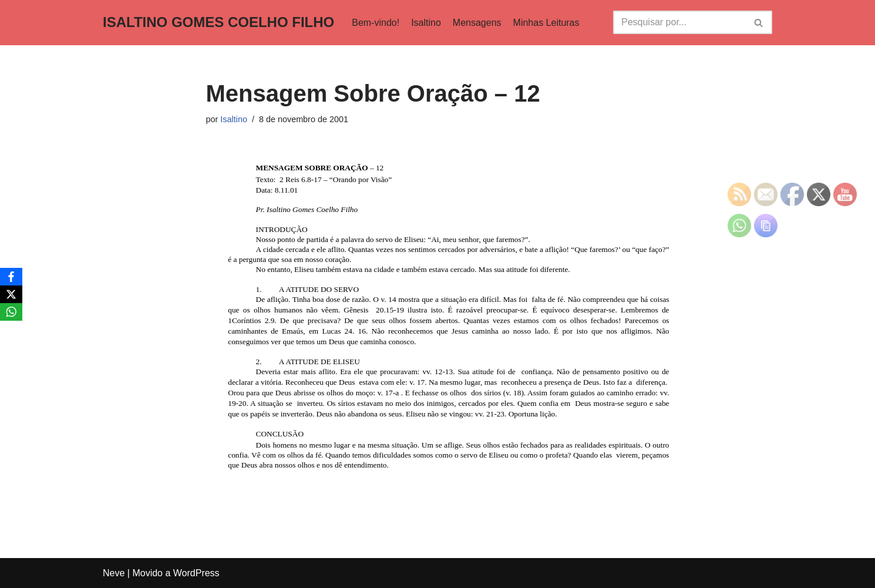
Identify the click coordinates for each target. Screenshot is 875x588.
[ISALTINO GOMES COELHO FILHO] (218, 23)
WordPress (196, 573)
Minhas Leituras (546, 23)
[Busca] (679, 22)
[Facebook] (11, 277)
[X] (11, 294)
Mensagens (477, 23)
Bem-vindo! (376, 23)
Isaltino (426, 23)
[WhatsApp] (11, 312)
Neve (114, 573)
